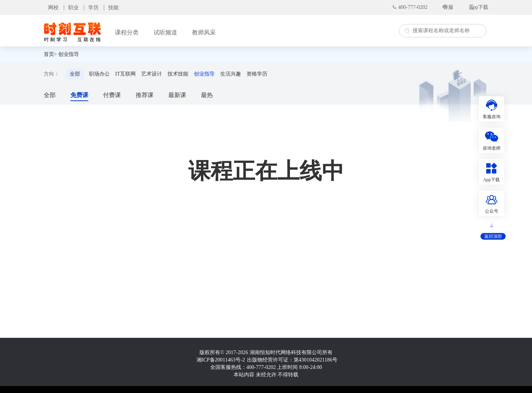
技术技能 (178, 74)
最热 (207, 95)
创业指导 (69, 54)
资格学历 (257, 74)
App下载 (479, 7)
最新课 (177, 95)
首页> (50, 54)
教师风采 (204, 32)
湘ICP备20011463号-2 (221, 360)
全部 (75, 74)
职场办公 (99, 74)
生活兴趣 (231, 74)
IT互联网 (125, 74)
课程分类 (127, 32)
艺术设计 (152, 74)
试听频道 (165, 32)
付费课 (112, 95)
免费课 (79, 95)
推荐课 (145, 95)
